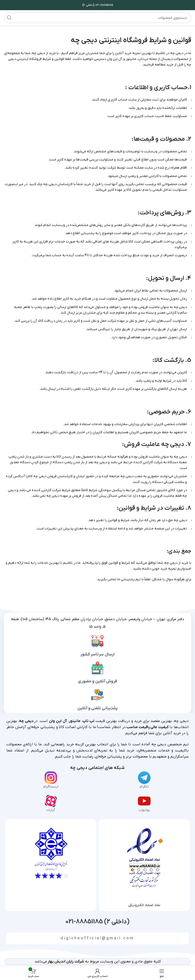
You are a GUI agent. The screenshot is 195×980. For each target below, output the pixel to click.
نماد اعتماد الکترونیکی (144, 905)
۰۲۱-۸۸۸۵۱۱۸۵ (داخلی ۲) (98, 5)
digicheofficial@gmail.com (97, 938)
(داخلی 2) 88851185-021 (97, 922)
